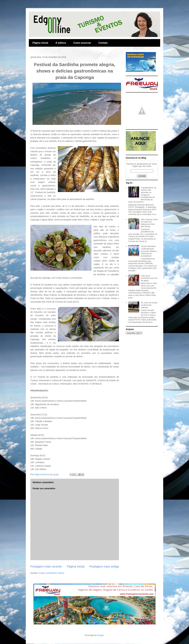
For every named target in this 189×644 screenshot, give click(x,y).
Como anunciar (82, 43)
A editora (61, 43)
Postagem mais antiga (104, 566)
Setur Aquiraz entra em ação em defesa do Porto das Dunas (149, 223)
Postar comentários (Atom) (51, 573)
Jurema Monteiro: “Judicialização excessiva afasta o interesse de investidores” (149, 251)
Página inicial (40, 43)
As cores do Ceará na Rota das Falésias (149, 305)
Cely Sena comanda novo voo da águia (149, 278)
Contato (103, 43)
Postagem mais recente (46, 566)
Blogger (101, 635)
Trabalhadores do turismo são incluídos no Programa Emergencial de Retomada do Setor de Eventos (142, 195)
